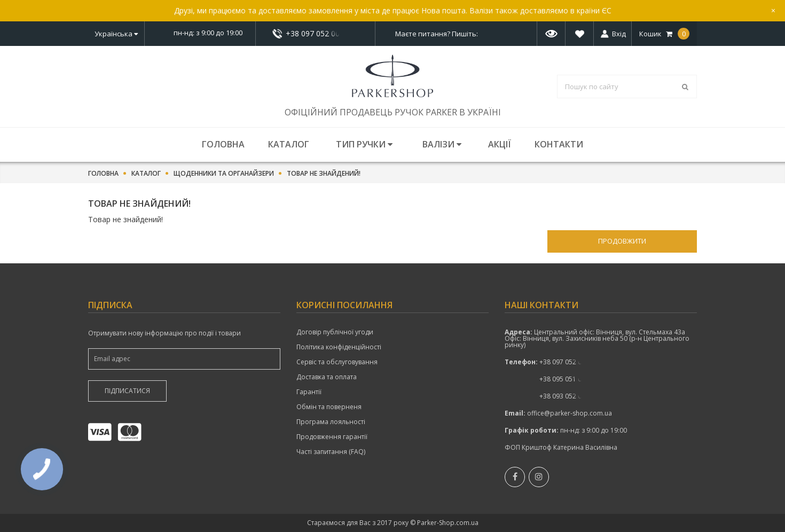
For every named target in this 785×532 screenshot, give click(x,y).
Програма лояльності (331, 422)
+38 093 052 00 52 (567, 396)
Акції (500, 144)
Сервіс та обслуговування (337, 362)
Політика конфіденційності (339, 347)
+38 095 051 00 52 (567, 379)
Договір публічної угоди (335, 332)
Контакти (559, 144)
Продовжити (622, 241)
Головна (223, 144)
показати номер (315, 33)
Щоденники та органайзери (224, 174)
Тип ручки (364, 144)
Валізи (442, 144)
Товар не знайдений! (324, 174)
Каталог (289, 144)
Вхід (619, 34)
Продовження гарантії (332, 437)
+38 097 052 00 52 (316, 34)
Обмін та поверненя (329, 407)
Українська (116, 34)
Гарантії (309, 392)
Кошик (664, 34)
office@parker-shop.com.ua (570, 413)
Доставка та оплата (327, 377)
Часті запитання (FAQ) (331, 452)
